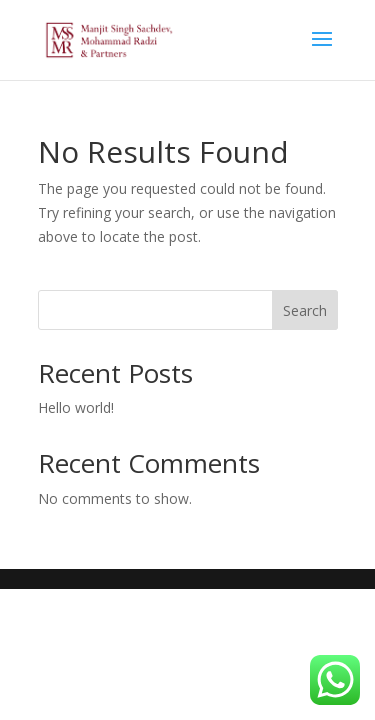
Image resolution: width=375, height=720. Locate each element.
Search (305, 310)
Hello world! (76, 407)
